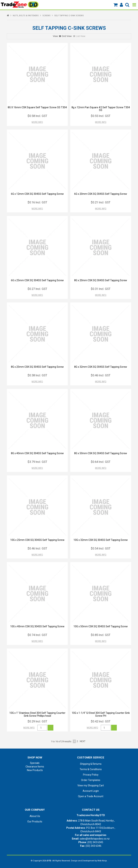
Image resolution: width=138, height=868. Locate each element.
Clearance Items (35, 767)
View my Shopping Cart (91, 785)
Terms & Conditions (91, 769)
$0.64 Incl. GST (101, 462)
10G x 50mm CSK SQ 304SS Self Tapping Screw (101, 626)
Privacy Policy (91, 775)
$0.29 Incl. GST (37, 721)
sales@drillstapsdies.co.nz (95, 839)
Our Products (35, 822)
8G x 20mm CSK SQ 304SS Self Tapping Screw (101, 280)
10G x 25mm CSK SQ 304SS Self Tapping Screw (37, 540)
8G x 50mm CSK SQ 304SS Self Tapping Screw (101, 453)
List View (81, 36)
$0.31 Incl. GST (101, 289)
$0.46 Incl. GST (101, 375)
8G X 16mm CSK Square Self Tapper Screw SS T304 (37, 107)
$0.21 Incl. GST (101, 202)
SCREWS (46, 16)
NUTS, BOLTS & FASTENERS (26, 16)
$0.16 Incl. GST (37, 202)
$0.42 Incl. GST (101, 721)
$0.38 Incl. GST (37, 375)
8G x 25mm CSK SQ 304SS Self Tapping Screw (37, 367)
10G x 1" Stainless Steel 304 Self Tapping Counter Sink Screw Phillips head (37, 714)
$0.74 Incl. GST (37, 635)
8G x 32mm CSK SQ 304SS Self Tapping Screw (101, 367)
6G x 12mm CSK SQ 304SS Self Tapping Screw (37, 194)
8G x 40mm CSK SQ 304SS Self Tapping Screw (37, 453)
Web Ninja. (102, 861)
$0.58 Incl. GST (37, 116)
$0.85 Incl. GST (101, 635)
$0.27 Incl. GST (37, 289)
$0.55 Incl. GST (101, 116)
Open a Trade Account (91, 796)
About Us (35, 816)
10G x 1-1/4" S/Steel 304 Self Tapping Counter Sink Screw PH (101, 714)
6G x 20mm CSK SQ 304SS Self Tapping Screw (101, 194)
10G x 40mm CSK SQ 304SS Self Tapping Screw (37, 626)
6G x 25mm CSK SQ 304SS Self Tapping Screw (37, 280)
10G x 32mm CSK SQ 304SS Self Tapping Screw (101, 540)
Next (83, 741)
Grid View (67, 36)
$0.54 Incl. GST (101, 548)
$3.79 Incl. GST (37, 462)
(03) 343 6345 (95, 842)
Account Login (91, 791)
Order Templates (91, 780)
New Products (35, 770)
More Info (37, 122)
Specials (35, 763)
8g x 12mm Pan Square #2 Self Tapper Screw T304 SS (101, 109)
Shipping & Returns (91, 764)
